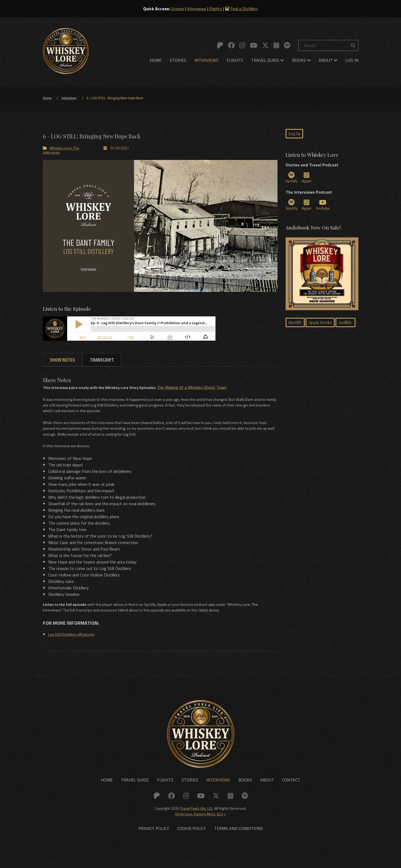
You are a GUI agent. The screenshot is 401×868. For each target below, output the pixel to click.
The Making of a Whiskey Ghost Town (206, 388)
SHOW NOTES (62, 360)
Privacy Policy (154, 838)
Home (156, 60)
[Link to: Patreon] (220, 45)
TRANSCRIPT (102, 360)
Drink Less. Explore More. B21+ (201, 822)
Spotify (292, 180)
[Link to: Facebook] (231, 45)
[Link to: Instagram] (242, 45)
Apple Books (320, 326)
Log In (352, 60)
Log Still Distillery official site (75, 641)
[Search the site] (353, 45)
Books (301, 60)
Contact (291, 788)
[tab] (62, 360)
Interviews (197, 9)
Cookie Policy (192, 838)
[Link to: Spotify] (287, 45)
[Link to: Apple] (276, 45)
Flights (216, 9)
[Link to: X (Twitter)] (265, 45)
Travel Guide (268, 60)
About (328, 60)
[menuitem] (156, 60)
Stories (178, 9)
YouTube (326, 207)
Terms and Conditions (239, 838)
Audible (345, 326)
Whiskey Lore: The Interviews (61, 150)
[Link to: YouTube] (254, 45)
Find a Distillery (241, 9)
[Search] (328, 45)
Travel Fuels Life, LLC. (197, 816)
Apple (309, 180)
